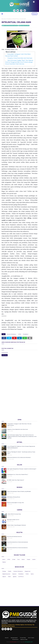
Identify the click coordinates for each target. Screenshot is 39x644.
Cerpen (29, 559)
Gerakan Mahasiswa (11, 334)
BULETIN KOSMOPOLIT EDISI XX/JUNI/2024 (17, 548)
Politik (27, 574)
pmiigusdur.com (29, 642)
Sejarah (4, 577)
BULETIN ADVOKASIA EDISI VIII (14, 537)
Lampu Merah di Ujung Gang (14, 514)
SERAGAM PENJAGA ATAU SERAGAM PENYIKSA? (19, 457)
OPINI (20, 334)
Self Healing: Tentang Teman (14, 497)
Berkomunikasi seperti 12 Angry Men (15, 503)
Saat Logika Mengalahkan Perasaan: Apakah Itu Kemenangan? (22, 469)
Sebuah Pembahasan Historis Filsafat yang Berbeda (19, 491)
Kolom (23, 559)
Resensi (4, 562)
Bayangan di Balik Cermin (13, 520)
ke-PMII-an (21, 577)
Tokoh (9, 577)
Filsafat (10, 571)
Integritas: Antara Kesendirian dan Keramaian (20, 58)
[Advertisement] (19, 405)
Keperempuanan (6, 574)
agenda (15, 577)
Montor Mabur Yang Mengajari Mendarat (17, 525)
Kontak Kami (15, 639)
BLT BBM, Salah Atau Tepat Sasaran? (16, 480)
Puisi (18, 559)
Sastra (32, 574)
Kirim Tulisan (31, 638)
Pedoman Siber (24, 639)
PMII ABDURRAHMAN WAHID (10, 26)
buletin (34, 559)
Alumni (7, 638)
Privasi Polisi (23, 638)
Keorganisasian (14, 638)
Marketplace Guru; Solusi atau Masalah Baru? (18, 474)
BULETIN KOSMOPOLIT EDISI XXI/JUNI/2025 (17, 542)
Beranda (4, 19)
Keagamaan (28, 571)
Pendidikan (9, 19)
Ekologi (4, 571)
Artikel (14, 559)
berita (4, 559)
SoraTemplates (13, 642)
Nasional (14, 574)
